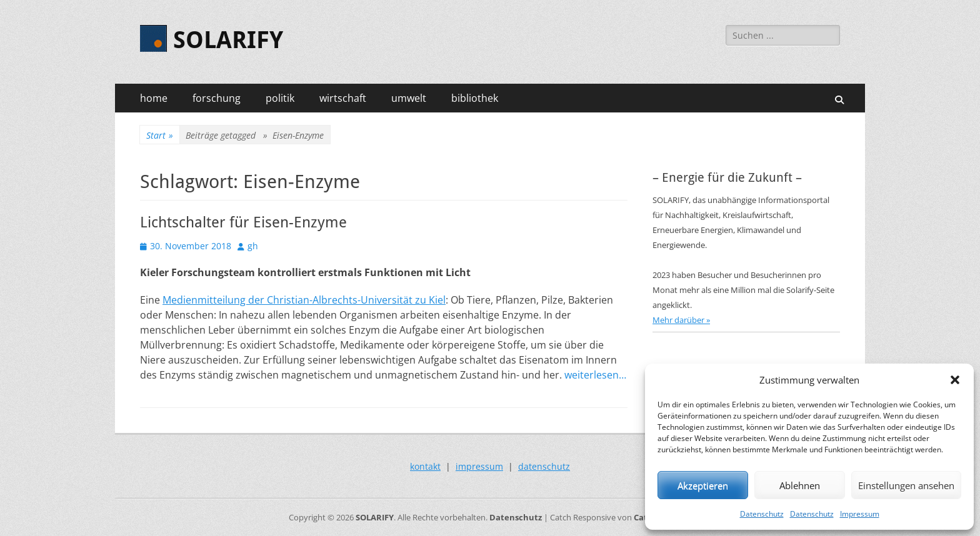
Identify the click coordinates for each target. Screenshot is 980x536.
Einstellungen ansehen (906, 485)
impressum (479, 466)
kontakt (425, 466)
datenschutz (544, 466)
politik (280, 98)
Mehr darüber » (681, 320)
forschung (217, 98)
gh (253, 246)
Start (160, 135)
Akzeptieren (703, 485)
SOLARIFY (228, 40)
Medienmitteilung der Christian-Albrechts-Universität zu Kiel (304, 300)
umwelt (409, 98)
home (154, 98)
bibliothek (475, 98)
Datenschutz (762, 514)
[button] (955, 380)
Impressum (860, 514)
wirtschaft (343, 98)
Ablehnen (800, 485)
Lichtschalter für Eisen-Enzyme (243, 222)
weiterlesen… (595, 375)
